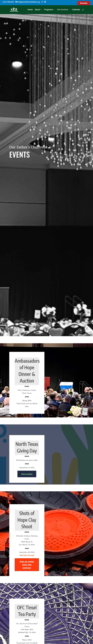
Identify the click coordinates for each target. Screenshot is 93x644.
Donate (84, 3)
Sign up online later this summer (27, 556)
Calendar (76, 10)
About (38, 10)
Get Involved (62, 10)
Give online (27, 466)
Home (30, 10)
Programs (49, 10)
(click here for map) (27, 547)
